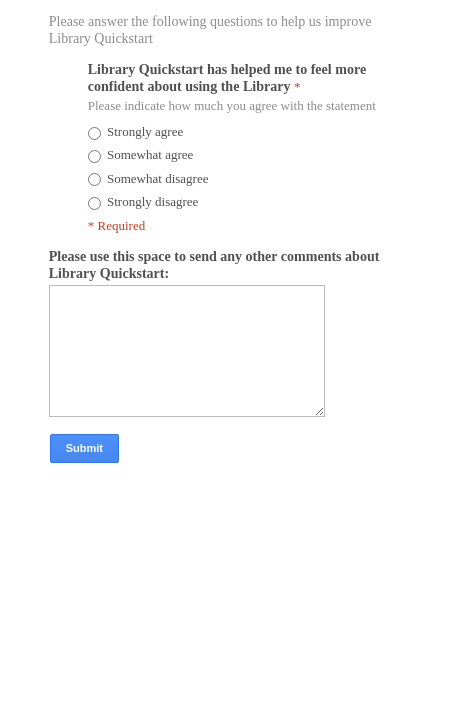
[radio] (96, 142)
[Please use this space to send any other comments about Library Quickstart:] (226, 416)
